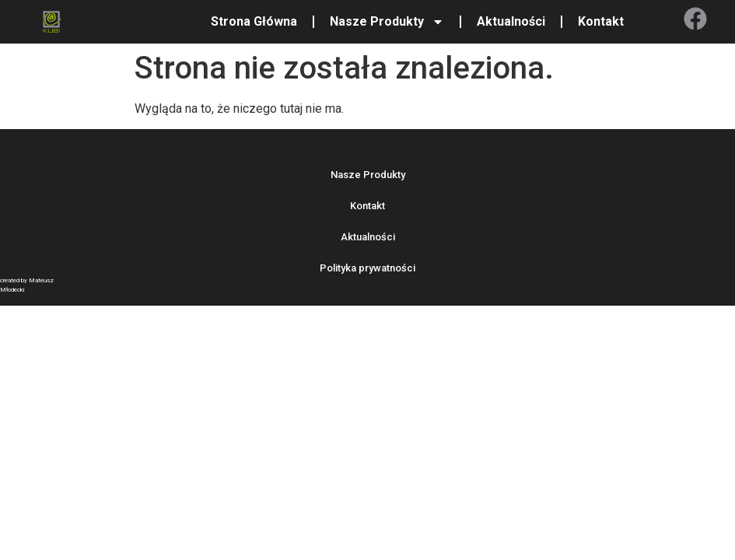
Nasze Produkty (387, 22)
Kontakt (601, 21)
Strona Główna (254, 21)
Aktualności (511, 21)
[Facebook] (695, 19)
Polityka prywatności (367, 268)
